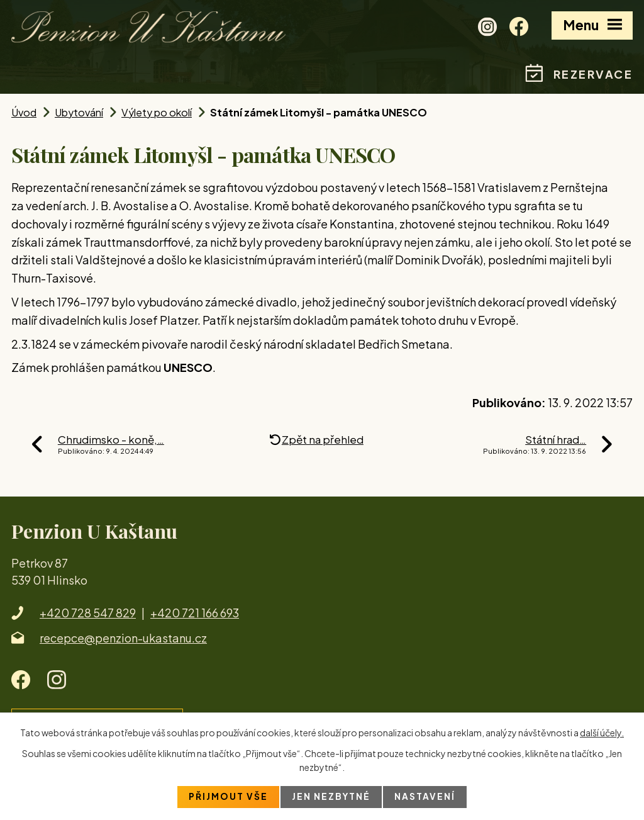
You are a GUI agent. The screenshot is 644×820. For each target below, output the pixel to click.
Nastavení (425, 797)
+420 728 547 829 (88, 613)
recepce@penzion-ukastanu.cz (123, 638)
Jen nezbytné (331, 797)
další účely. (602, 732)
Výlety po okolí (157, 112)
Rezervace (593, 74)
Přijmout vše (228, 797)
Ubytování (79, 112)
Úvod (24, 112)
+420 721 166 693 (195, 613)
